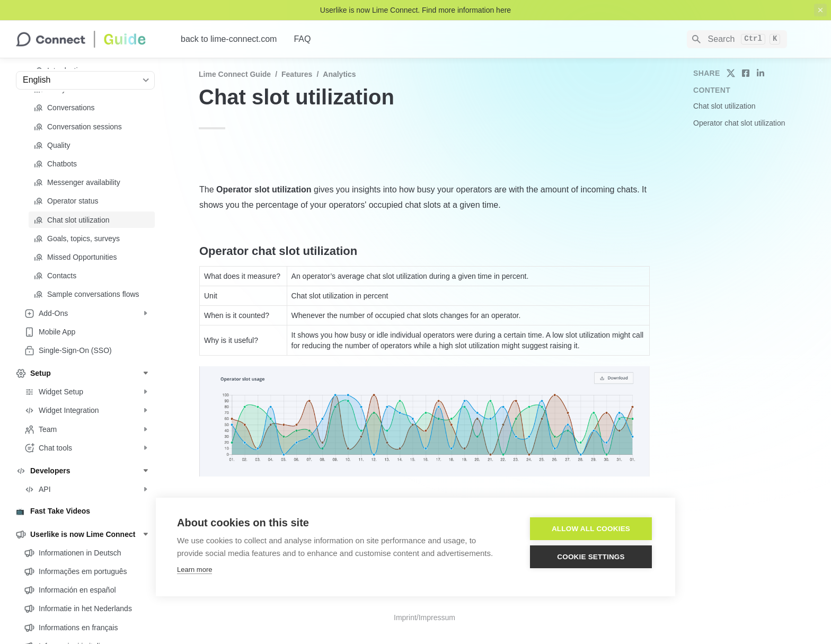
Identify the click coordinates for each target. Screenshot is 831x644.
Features (297, 74)
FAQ (302, 39)
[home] (90, 39)
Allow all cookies (591, 529)
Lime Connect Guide (235, 74)
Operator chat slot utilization (739, 123)
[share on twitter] (731, 73)
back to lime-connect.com (229, 39)
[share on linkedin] (761, 73)
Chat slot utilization (724, 106)
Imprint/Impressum (425, 617)
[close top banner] (820, 10)
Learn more (195, 570)
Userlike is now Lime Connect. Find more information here (415, 10)
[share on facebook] (746, 73)
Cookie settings (591, 557)
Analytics (339, 74)
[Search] (737, 39)
